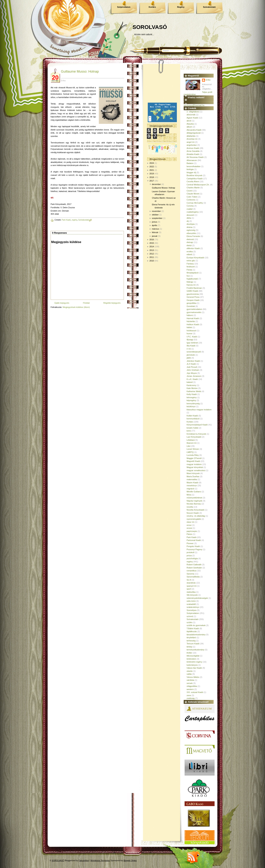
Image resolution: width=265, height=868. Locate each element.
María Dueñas (193, 476)
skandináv (191, 583)
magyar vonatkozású (196, 470)
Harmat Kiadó (193, 318)
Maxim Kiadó (192, 483)
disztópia (191, 224)
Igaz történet (192, 343)
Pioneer (190, 543)
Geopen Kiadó (193, 300)
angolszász (192, 145)
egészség (191, 230)
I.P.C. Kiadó (192, 337)
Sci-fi (189, 580)
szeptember (157, 218)
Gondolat (191, 306)
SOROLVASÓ (150, 27)
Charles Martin (193, 188)
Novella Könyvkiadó (196, 510)
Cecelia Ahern (193, 181)
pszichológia (192, 558)
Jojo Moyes (192, 373)
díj (188, 221)
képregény (191, 400)
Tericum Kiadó (193, 644)
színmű (190, 616)
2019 (152, 174)
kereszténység (193, 404)
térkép (189, 647)
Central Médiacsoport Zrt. (198, 185)
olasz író (190, 522)
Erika (208, 80)
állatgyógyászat (194, 133)
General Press (193, 297)
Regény (181, 7)
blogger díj (191, 172)
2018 (152, 177)
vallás (189, 674)
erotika (190, 252)
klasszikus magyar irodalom (199, 410)
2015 (152, 243)
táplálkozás (192, 631)
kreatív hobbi (192, 428)
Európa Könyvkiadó (195, 258)
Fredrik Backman (194, 288)
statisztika (191, 592)
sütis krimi (191, 601)
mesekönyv (192, 485)
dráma (189, 227)
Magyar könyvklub (195, 467)
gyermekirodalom (194, 309)
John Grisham (193, 370)
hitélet (189, 327)
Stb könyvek (192, 595)
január (155, 236)
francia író (191, 285)
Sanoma (190, 574)
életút (189, 245)
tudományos (192, 665)
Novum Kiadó (193, 513)
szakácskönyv (193, 607)
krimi (189, 431)
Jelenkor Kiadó (193, 361)
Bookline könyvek (195, 175)
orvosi (189, 528)
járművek (191, 355)
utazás (190, 671)
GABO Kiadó (192, 291)
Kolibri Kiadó (192, 416)
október (155, 215)
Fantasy (190, 264)
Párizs (189, 534)
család (190, 209)
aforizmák (191, 115)
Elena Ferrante (193, 236)
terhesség (191, 641)
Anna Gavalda (193, 151)
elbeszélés (191, 233)
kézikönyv (191, 406)
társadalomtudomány (196, 635)
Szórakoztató (209, 7)
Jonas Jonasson (194, 376)
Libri (189, 446)
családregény (193, 212)
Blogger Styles (130, 860)
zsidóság (191, 698)
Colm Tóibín (192, 197)
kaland (190, 382)
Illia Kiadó (191, 346)
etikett (189, 254)
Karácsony (191, 385)
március (155, 229)
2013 (152, 250)
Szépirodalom (124, 7)
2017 (152, 181)
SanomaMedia (193, 577)
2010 (152, 261)
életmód (190, 239)
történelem (191, 659)
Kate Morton (192, 388)
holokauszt (191, 331)
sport (189, 589)
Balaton (190, 163)
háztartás (191, 321)
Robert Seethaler (194, 568)
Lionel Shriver (193, 449)
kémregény (192, 397)
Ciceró (190, 191)
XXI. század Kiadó (195, 692)
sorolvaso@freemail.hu (194, 105)
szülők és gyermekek (196, 625)
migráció (190, 489)
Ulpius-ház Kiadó (194, 668)
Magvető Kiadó (193, 461)
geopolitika (191, 303)
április (154, 225)
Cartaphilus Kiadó (195, 179)
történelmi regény (194, 662)
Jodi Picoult (192, 367)
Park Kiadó (66, 220)
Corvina (190, 206)
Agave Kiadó (192, 118)
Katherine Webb (194, 391)
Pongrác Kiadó (193, 546)
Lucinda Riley (193, 455)
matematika (192, 479)
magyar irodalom (194, 464)
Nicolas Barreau (194, 504)
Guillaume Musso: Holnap (80, 71)
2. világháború (193, 112)
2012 (152, 254)
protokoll (190, 552)
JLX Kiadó (191, 364)
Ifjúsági (190, 340)
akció (189, 121)
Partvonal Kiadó (194, 540)
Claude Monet (193, 194)
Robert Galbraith (194, 565)
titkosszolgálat (193, 656)
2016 (152, 240)
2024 (152, 163)
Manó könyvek (193, 473)
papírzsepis (192, 531)
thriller (189, 653)
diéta (189, 218)
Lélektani (191, 440)
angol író (191, 142)
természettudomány (196, 650)
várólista (190, 680)
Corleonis (191, 200)
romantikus (192, 571)
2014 (152, 247)
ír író (189, 349)
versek (190, 683)
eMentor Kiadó (193, 248)
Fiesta (189, 270)
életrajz (190, 242)
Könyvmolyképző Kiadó (197, 425)
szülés (189, 622)
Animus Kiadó (193, 148)
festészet (191, 267)
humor (189, 333)
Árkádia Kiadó (193, 154)
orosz (189, 525)
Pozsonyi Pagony (194, 549)
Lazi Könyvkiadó (194, 437)
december (156, 184)
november (156, 211)
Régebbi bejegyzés (112, 303)
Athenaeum (192, 160)
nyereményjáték (194, 519)
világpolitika (192, 686)
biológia (190, 169)
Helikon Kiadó (193, 324)
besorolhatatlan (194, 166)
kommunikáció (193, 419)
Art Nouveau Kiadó (195, 157)
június (154, 222)
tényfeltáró (191, 638)
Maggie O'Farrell (194, 458)
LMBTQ (190, 452)
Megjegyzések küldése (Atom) (76, 307)
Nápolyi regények (194, 501)
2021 (152, 170)
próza (189, 556)
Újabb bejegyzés (62, 303)
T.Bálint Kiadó (193, 628)
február (155, 232)
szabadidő (191, 604)
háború (190, 315)
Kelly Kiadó (192, 394)
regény (75, 220)
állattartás (191, 136)
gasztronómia (193, 294)
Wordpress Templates (100, 860)
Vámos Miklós (193, 677)
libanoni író (192, 443)
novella (190, 507)
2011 (152, 257)
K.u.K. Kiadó (192, 379)
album (189, 127)
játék (189, 358)
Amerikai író (192, 139)
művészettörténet (194, 498)
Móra (189, 495)
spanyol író (192, 586)
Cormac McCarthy (195, 203)
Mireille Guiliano (194, 492)
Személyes (192, 610)
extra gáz (191, 261)
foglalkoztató (192, 279)
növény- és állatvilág (196, 516)
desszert (190, 215)
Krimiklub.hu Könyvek (196, 434)
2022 (152, 167)
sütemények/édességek (197, 598)
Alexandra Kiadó (194, 130)
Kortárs (152, 7)
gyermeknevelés (194, 312)
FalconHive (84, 860)
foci (188, 276)
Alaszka (190, 124)
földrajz (190, 282)
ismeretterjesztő (194, 352)
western (190, 689)
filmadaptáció (193, 273)
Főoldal (86, 303)
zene (189, 695)
